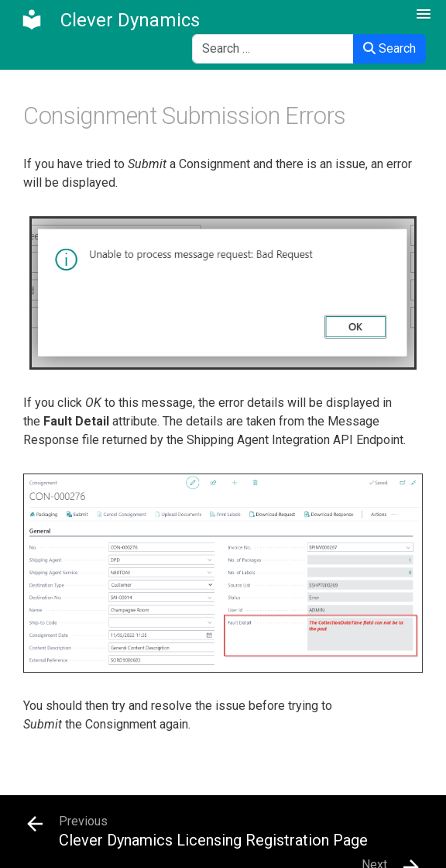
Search (389, 48)
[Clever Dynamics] (110, 20)
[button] (424, 15)
